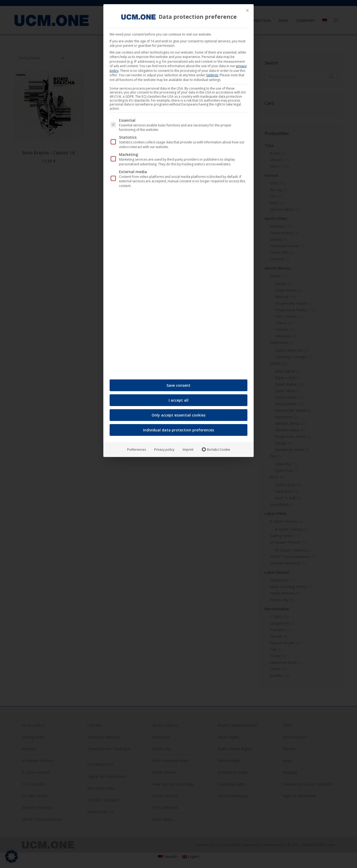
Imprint (188, 447)
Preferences (136, 447)
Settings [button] (212, 73)
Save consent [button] (178, 383)
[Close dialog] (247, 8)
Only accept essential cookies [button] (178, 413)
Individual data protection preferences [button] (178, 428)
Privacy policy (164, 447)
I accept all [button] (178, 398)
